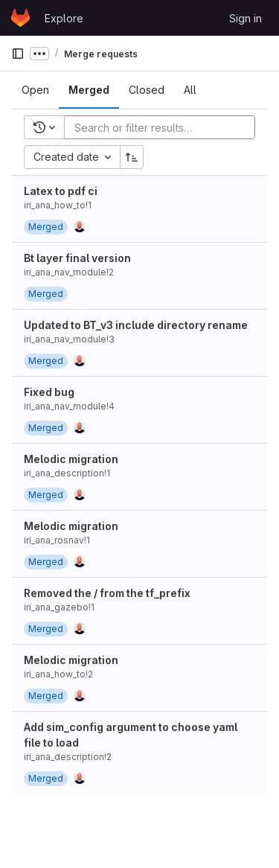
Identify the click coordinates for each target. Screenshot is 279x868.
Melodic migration (71, 459)
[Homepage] (20, 18)
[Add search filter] (164, 127)
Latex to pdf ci (61, 191)
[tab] (35, 90)
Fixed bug (49, 392)
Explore (64, 18)
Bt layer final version (77, 258)
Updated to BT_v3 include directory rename (136, 325)
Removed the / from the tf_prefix (107, 593)
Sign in (246, 18)
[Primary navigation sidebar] (18, 54)
